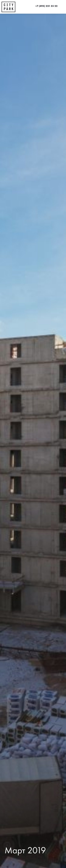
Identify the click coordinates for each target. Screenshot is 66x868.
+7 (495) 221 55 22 (46, 6)
